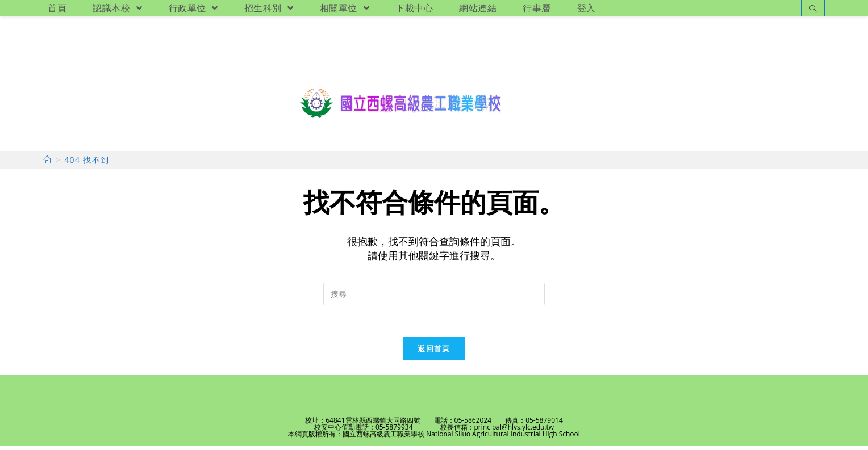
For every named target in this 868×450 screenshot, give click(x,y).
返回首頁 (434, 352)
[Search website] (813, 9)
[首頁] (47, 162)
